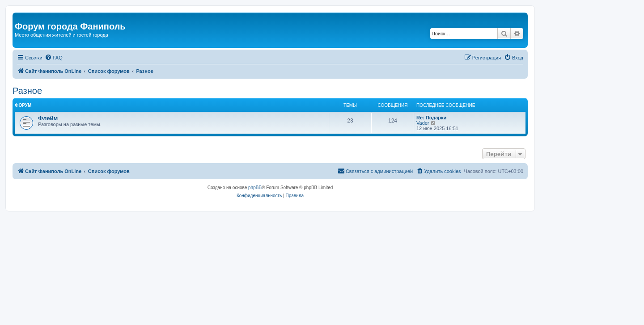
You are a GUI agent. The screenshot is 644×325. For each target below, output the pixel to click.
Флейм (48, 118)
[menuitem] (54, 58)
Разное (27, 91)
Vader (423, 123)
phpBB (255, 188)
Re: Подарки (431, 118)
